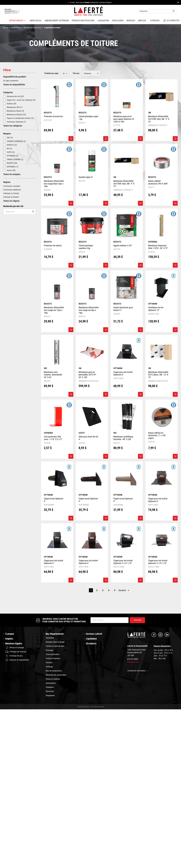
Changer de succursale (138, 671)
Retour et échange (15, 648)
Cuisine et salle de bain (55, 646)
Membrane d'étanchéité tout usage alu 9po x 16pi (89, 310)
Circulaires (118, 21)
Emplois (142, 21)
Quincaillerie (51, 683)
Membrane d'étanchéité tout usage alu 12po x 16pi (54, 310)
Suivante (122, 590)
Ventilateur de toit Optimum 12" (156, 309)
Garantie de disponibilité (17, 660)
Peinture (49, 663)
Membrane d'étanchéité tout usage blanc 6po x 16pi (54, 184)
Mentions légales (14, 643)
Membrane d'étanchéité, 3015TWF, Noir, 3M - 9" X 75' (159, 119)
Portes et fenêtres (53, 679)
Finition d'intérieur (53, 658)
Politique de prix (14, 656)
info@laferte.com (133, 662)
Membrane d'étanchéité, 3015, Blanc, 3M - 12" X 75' (158, 375)
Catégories (8, 92)
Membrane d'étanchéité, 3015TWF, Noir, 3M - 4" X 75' (124, 184)
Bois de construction (54, 671)
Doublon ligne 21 (86, 177)
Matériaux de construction (34, 28)
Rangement (50, 695)
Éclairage (49, 650)
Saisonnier (50, 638)
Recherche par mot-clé (13, 206)
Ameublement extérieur (57, 21)
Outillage (49, 667)
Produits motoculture (83, 21)
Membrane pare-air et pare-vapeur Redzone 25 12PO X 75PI (124, 119)
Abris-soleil (36, 21)
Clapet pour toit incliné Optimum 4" (53, 562)
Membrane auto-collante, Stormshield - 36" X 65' (53, 375)
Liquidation (103, 21)
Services (131, 21)
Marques (7, 134)
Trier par (76, 73)
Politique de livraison (16, 652)
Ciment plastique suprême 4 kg (86, 247)
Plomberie (50, 687)
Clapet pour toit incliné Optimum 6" (123, 373)
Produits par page (51, 73)
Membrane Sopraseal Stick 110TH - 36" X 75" (158, 247)
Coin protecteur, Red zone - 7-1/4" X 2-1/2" (53, 438)
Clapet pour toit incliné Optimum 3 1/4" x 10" (123, 562)
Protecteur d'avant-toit (53, 116)
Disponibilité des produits (15, 77)
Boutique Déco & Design (55, 642)
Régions (7, 182)
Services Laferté (94, 634)
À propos (155, 21)
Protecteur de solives (53, 246)
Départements (17, 28)
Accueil (7, 28)
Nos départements (55, 634)
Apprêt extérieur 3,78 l (123, 246)
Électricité (50, 691)
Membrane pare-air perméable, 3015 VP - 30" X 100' (88, 375)
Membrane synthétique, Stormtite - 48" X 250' (123, 438)
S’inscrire (137, 620)
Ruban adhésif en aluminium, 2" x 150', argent (157, 435)
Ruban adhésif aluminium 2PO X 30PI (158, 182)
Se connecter (171, 20)
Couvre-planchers (53, 654)
